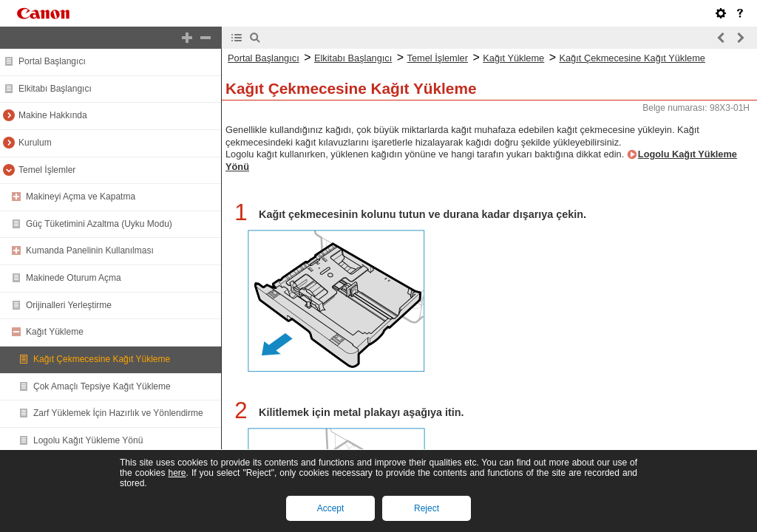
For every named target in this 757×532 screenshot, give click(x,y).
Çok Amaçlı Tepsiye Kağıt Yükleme (102, 386)
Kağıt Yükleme (55, 332)
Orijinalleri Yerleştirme (69, 305)
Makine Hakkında (53, 115)
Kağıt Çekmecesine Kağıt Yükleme (102, 359)
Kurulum (35, 143)
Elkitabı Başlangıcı (55, 89)
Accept (331, 508)
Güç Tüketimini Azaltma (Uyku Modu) (99, 224)
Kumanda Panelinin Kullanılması (90, 250)
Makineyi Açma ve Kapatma (81, 197)
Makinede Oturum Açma (74, 278)
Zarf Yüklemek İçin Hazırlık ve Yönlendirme (118, 413)
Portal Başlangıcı (52, 61)
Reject (427, 508)
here (177, 473)
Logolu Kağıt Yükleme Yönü (88, 440)
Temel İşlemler (47, 170)
